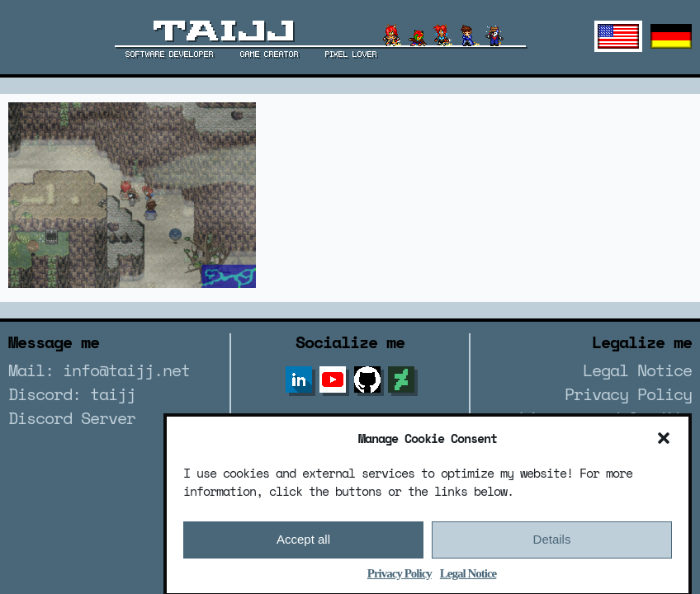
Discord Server (72, 418)
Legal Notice (468, 579)
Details (552, 546)
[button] (664, 444)
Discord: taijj (72, 394)
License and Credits (605, 418)
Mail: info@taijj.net (99, 370)
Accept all (303, 546)
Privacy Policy (400, 579)
